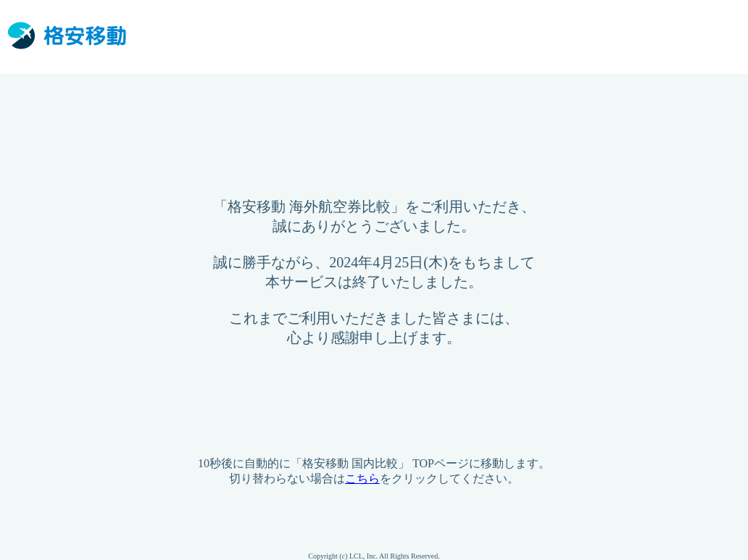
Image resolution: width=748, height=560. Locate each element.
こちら (362, 478)
